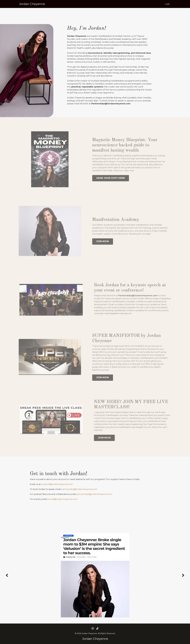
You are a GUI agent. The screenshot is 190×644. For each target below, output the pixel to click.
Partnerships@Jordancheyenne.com (138, 303)
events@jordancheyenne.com (62, 499)
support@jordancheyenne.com (57, 484)
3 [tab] (99, 616)
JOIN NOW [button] (103, 249)
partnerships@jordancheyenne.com (79, 489)
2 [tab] (95, 616)
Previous (7, 575)
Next (183, 575)
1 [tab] (91, 616)
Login (167, 4)
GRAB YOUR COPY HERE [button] (111, 185)
